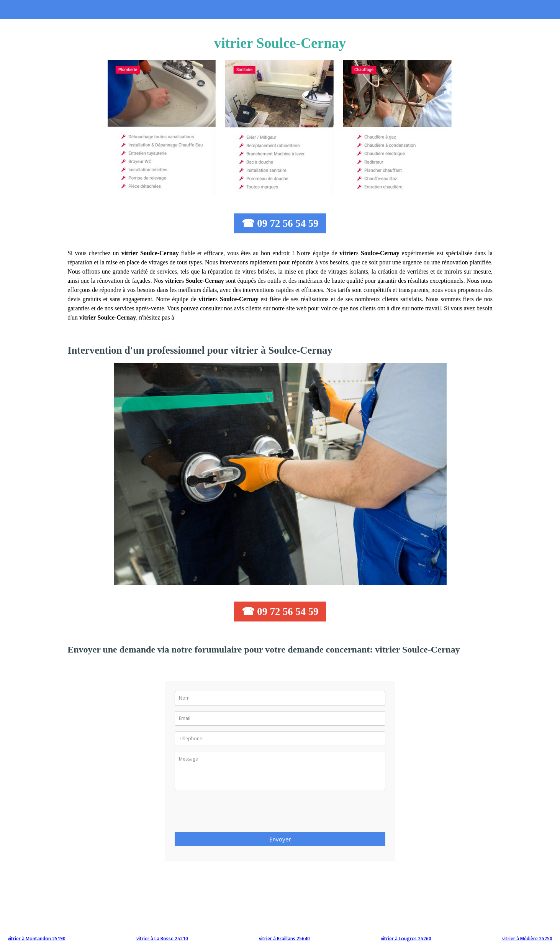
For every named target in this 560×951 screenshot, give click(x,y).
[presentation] (233, 813)
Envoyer (280, 839)
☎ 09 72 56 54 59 (280, 223)
